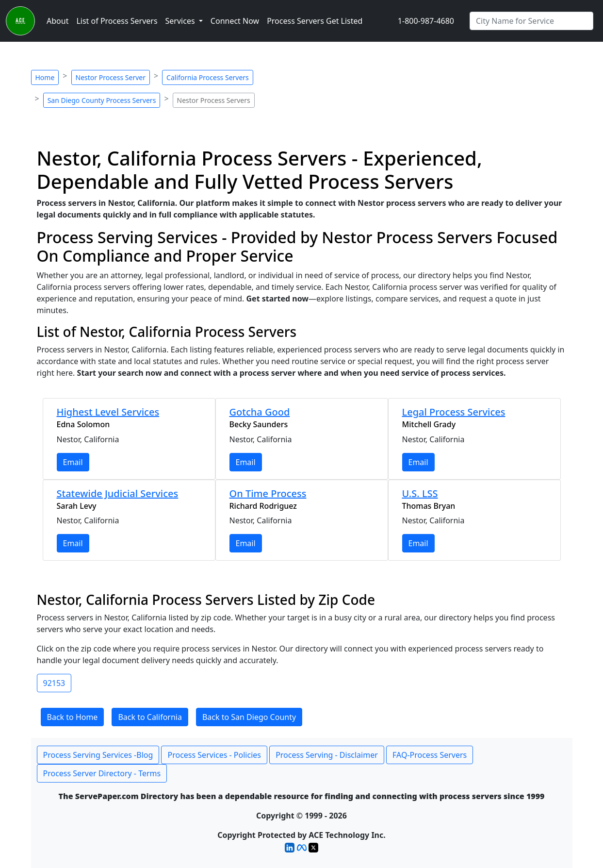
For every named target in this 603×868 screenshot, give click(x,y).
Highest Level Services (108, 412)
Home (45, 77)
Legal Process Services (454, 412)
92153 (54, 683)
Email (73, 462)
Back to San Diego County (249, 717)
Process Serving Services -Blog (98, 755)
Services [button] (181, 21)
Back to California (150, 717)
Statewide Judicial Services (118, 493)
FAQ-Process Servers (430, 755)
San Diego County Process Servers (102, 100)
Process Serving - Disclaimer (327, 755)
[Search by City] (531, 21)
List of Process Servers (117, 21)
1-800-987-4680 (426, 21)
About (57, 21)
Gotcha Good (260, 412)
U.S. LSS (420, 493)
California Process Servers (208, 77)
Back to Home (73, 717)
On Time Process (268, 493)
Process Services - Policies (214, 755)
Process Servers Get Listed (315, 21)
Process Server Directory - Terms (102, 773)
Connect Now (235, 21)
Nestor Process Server (111, 77)
